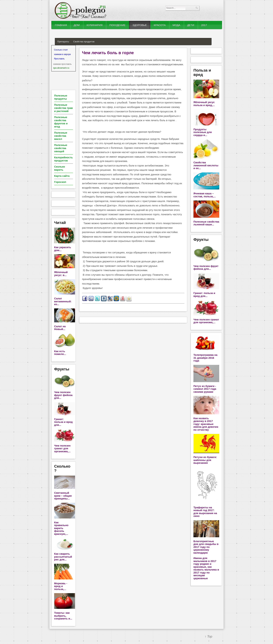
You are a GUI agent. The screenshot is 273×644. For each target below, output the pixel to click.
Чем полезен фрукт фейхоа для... (63, 395)
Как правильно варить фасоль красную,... (61, 528)
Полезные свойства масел (61, 136)
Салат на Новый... (60, 328)
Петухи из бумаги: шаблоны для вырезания (205, 460)
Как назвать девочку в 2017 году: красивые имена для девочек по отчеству (206, 424)
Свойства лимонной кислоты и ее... (206, 165)
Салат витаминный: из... (63, 301)
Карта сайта (62, 176)
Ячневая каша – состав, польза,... (205, 195)
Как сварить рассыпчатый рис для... (63, 557)
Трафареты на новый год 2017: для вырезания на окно (205, 512)
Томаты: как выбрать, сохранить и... (63, 616)
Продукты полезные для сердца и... (203, 132)
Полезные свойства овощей (61, 148)
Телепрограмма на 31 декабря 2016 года (205, 358)
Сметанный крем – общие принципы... (63, 496)
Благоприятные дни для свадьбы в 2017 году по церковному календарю (206, 547)
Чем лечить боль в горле (108, 53)
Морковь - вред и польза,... (61, 586)
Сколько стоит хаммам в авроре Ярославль (62, 54)
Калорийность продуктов (63, 159)
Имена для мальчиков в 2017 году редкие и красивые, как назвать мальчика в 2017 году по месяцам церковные (206, 568)
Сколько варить (60, 168)
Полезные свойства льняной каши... (206, 223)
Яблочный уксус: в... (61, 274)
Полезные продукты (61, 97)
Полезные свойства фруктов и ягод (61, 122)
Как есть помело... (60, 353)
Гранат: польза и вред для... (63, 422)
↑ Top (208, 637)
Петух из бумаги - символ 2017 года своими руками (205, 389)
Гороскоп (60, 182)
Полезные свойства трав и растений (63, 108)
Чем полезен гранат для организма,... (62, 448)
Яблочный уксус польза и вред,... (204, 104)
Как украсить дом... (63, 249)
